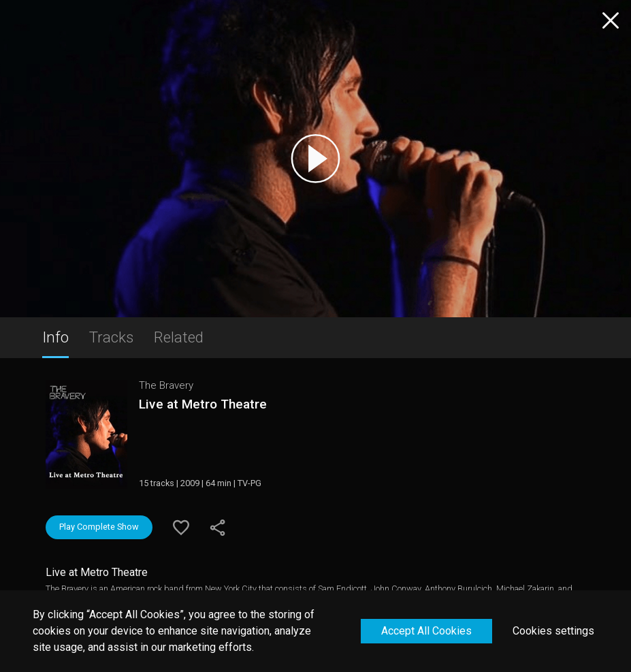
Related (179, 337)
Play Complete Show (99, 527)
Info (55, 337)
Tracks (111, 337)
